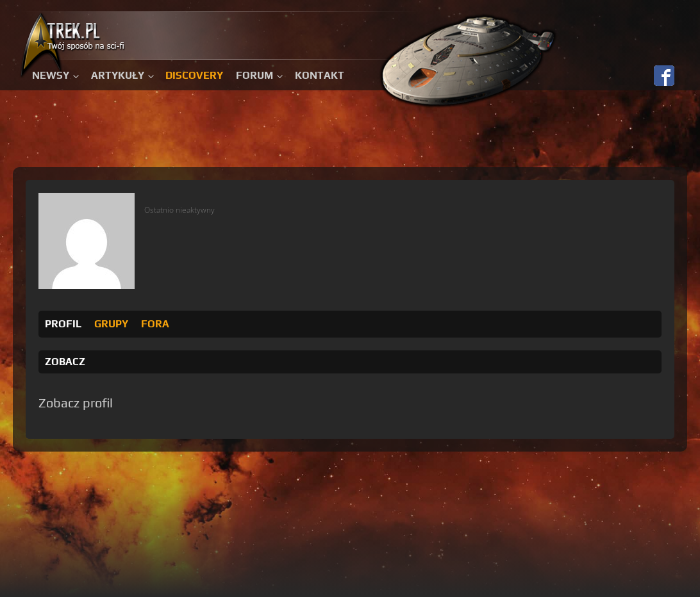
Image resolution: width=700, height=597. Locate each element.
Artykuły (118, 75)
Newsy (51, 75)
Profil (63, 324)
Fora (155, 324)
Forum (254, 75)
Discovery (194, 75)
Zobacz (65, 362)
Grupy (111, 324)
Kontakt (320, 75)
